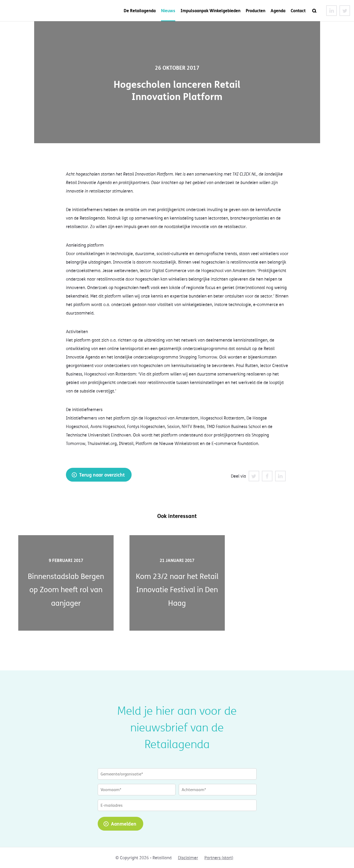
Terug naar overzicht (102, 475)
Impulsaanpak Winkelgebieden (210, 10)
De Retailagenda (140, 10)
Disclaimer (188, 858)
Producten (256, 10)
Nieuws (168, 10)
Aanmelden (124, 824)
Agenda (278, 10)
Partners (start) (219, 858)
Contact (298, 10)
